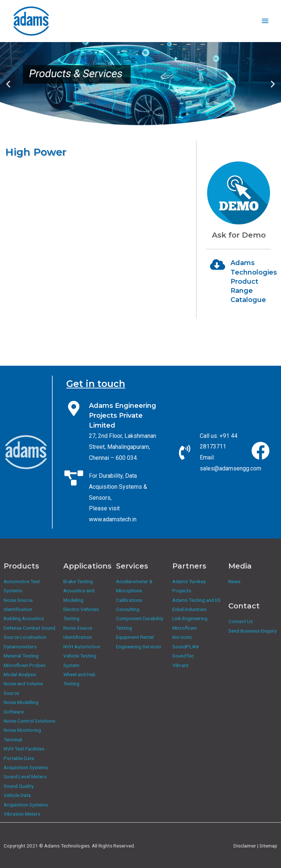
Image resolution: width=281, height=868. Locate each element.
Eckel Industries (189, 609)
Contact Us (241, 621)
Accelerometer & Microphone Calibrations (134, 591)
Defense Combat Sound (29, 628)
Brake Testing (78, 581)
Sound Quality (19, 786)
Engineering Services (138, 647)
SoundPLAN (186, 647)
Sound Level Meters (25, 776)
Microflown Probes (25, 665)
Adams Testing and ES (196, 600)
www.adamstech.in (113, 519)
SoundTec (183, 656)
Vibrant (180, 665)
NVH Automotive (82, 647)
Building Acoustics (24, 618)
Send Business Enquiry (252, 631)
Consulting (128, 609)
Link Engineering (190, 618)
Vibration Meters (22, 814)
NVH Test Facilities (24, 749)
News (234, 581)
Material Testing (21, 656)
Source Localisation (25, 637)
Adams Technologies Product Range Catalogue (254, 281)
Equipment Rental (135, 637)
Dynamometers (20, 647)
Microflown (185, 628)
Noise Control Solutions (29, 721)
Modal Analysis (20, 674)
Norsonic (182, 637)
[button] (8, 84)
